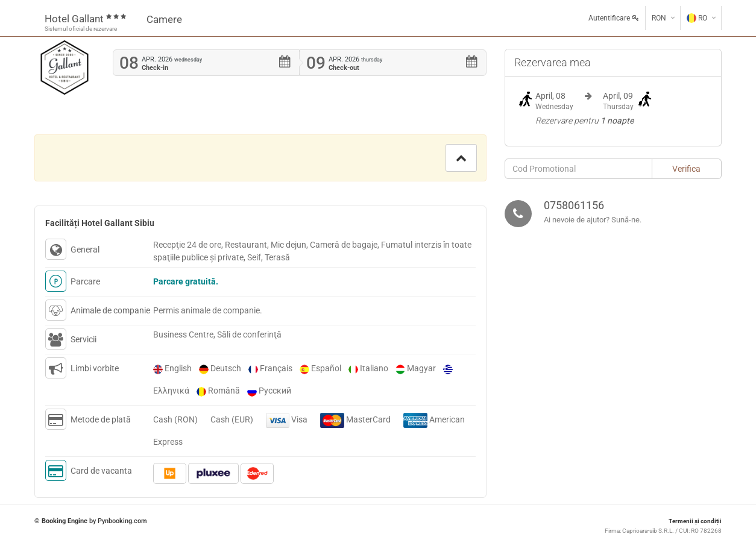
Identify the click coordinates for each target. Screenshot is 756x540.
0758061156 (574, 205)
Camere (164, 19)
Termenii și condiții (695, 521)
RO (697, 18)
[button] (461, 158)
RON (659, 18)
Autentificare (614, 18)
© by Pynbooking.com (91, 521)
